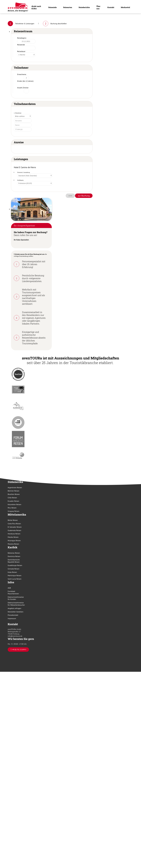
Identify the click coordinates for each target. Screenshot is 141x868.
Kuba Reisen (12, 572)
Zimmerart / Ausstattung (24, 172)
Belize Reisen (13, 520)
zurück (70, 196)
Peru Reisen (12, 508)
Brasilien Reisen (14, 494)
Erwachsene (22, 74)
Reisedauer (21, 51)
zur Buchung (84, 196)
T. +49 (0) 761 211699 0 (18, 650)
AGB (9, 588)
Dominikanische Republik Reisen (14, 561)
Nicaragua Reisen (14, 540)
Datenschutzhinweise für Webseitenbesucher (16, 604)
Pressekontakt (13, 615)
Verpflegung (20, 180)
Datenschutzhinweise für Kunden (16, 598)
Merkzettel (125, 7)
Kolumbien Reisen (14, 504)
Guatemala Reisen (14, 530)
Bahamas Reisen (14, 553)
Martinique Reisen (15, 575)
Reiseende (21, 45)
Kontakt (111, 7)
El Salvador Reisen (15, 527)
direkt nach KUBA (36, 7)
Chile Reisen (12, 498)
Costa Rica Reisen (14, 524)
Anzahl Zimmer (23, 88)
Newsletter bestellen (16, 612)
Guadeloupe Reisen (15, 565)
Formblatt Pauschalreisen (13, 592)
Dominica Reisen (14, 556)
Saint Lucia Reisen (15, 579)
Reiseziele (52, 7)
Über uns (98, 7)
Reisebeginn (22, 38)
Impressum (12, 618)
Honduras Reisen (14, 534)
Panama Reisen (13, 544)
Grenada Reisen (14, 569)
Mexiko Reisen (13, 537)
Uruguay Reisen (14, 511)
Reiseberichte (84, 7)
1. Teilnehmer (18, 113)
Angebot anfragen (14, 608)
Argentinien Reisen (15, 487)
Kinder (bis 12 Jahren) (25, 81)
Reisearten (68, 7)
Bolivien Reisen (13, 491)
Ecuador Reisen (13, 501)
